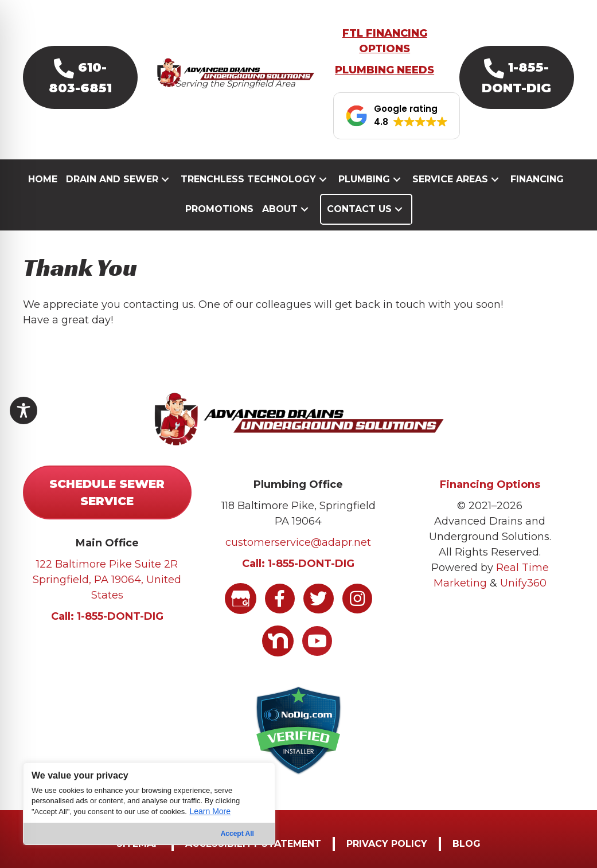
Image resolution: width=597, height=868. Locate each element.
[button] (80, 77)
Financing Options (490, 484)
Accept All (237, 834)
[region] (149, 804)
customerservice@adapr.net (298, 542)
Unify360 (523, 583)
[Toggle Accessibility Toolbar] (24, 410)
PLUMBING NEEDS (385, 70)
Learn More (210, 811)
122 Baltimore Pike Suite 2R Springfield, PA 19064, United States (107, 580)
